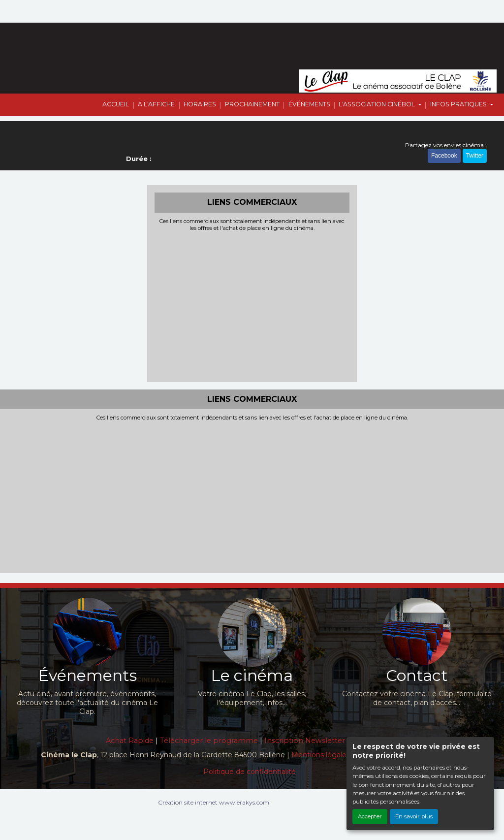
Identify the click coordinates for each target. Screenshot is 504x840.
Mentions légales (321, 755)
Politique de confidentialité (250, 772)
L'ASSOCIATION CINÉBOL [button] (378, 104)
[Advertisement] (252, 306)
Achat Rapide (130, 741)
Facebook (444, 156)
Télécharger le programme (209, 741)
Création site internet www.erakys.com (214, 802)
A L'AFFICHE (156, 104)
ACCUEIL (116, 104)
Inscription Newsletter (305, 741)
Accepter (370, 816)
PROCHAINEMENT (252, 104)
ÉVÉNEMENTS (309, 104)
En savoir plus (414, 816)
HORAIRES (200, 104)
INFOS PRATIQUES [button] (459, 104)
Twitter (475, 156)
